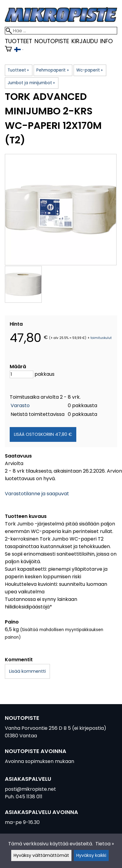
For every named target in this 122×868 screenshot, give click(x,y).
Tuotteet (18, 41)
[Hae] (61, 31)
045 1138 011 (29, 797)
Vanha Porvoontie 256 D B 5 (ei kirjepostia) (56, 728)
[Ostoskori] (8, 50)
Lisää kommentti (27, 671)
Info (107, 41)
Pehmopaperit (52, 70)
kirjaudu (85, 41)
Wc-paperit (89, 70)
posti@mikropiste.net (30, 789)
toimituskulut (101, 338)
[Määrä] (21, 374)
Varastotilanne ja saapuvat (37, 494)
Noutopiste (52, 41)
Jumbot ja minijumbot (31, 83)
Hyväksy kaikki (91, 855)
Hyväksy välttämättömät (41, 855)
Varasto (20, 405)
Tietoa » (105, 844)
